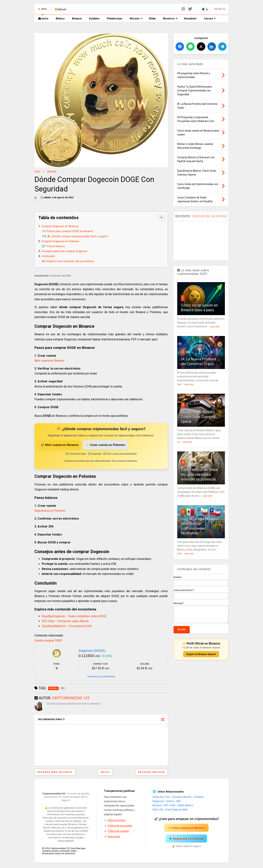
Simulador (190, 19)
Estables (94, 19)
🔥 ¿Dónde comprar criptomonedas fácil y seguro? (78, 236)
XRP (178, 801)
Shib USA (158, 809)
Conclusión (48, 256)
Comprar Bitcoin (182, 797)
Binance (77, 19)
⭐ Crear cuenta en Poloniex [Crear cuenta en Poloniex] (105, 445)
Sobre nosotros (116, 820)
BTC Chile (170, 805)
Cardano (199, 797)
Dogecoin (158, 801)
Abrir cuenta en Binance (49, 361)
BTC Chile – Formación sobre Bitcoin (65, 621)
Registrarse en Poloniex (50, 511)
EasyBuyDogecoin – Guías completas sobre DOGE (74, 616)
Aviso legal (114, 836)
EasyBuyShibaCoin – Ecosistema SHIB (67, 626)
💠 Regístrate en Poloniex (186, 839)
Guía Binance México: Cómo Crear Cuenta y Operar (198, 417)
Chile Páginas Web (176, 809)
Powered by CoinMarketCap (101, 677)
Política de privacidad (120, 826)
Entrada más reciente (55, 772)
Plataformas (115, 19)
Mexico (60, 19)
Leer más (215, 327)
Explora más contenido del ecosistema (70, 261)
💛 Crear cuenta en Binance (186, 828)
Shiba (152, 19)
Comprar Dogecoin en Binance (60, 226)
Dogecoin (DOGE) (92, 651)
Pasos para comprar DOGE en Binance (70, 231)
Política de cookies (118, 831)
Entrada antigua (151, 772)
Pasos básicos (56, 246)
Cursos (210, 19)
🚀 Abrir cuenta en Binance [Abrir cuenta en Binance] (60, 445)
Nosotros (170, 19)
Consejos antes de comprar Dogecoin (64, 251)
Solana (170, 801)
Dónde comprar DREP (48, 641)
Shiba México (185, 805)
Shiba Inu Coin (161, 797)
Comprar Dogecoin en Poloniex (60, 241)
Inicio (43, 19)
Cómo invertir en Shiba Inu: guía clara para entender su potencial (199, 474)
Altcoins (136, 19)
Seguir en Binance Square (201, 657)
